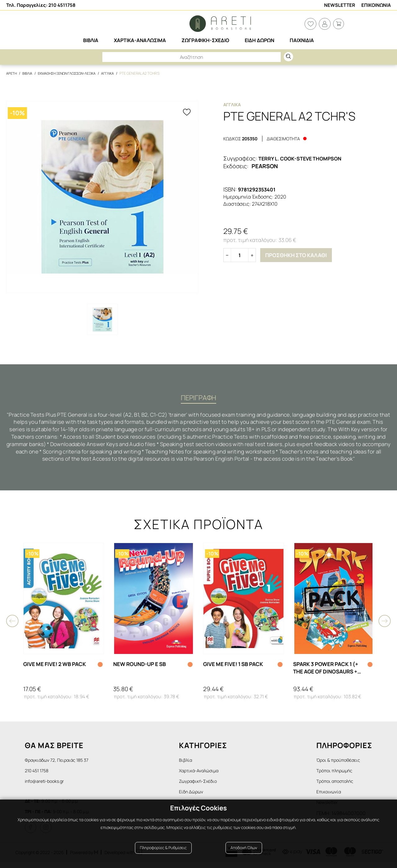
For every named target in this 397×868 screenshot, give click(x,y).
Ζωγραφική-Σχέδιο (206, 785)
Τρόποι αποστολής (337, 785)
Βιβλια (28, 73)
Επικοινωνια (376, 5)
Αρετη (12, 73)
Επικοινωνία (330, 796)
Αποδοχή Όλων (244, 853)
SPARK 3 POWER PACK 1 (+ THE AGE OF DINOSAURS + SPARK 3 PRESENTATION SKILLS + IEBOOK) (328, 670)
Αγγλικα (116, 73)
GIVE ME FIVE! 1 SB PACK (236, 666)
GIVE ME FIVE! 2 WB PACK (57, 666)
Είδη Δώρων (198, 796)
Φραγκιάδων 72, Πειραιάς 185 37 (60, 763)
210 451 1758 (38, 774)
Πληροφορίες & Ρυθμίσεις (163, 853)
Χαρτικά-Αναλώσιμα (207, 774)
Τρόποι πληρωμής (337, 774)
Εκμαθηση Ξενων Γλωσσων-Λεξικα (71, 73)
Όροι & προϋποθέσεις (341, 763)
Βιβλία (192, 763)
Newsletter (340, 5)
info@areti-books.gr (47, 785)
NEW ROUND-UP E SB (142, 666)
